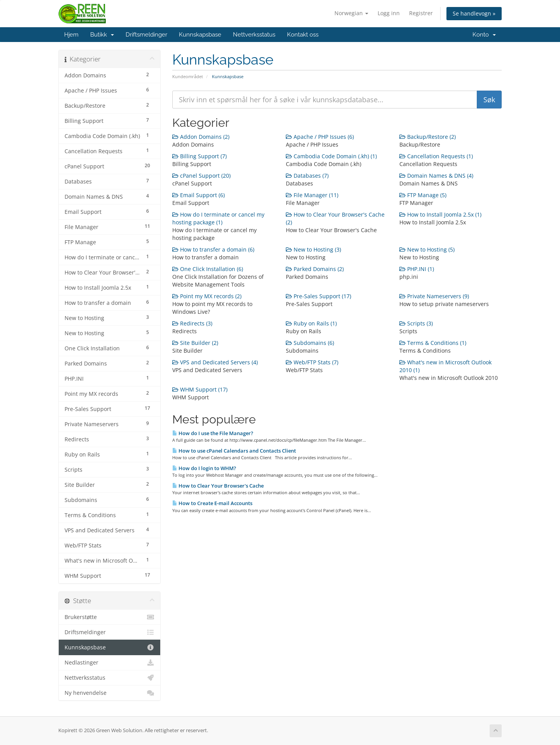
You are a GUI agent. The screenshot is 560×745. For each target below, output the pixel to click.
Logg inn (389, 13)
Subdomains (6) (310, 343)
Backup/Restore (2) (428, 137)
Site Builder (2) (195, 343)
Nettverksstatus (254, 35)
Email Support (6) (199, 195)
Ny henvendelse (109, 693)
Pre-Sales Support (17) (318, 296)
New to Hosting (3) (313, 249)
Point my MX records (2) (207, 296)
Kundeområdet (188, 76)
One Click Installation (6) (208, 269)
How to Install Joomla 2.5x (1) (440, 214)
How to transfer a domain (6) (213, 249)
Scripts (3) (416, 323)
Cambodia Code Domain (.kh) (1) (331, 156)
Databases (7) (307, 176)
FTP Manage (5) (423, 195)
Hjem (71, 35)
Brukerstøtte (109, 617)
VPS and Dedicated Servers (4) (215, 362)
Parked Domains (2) (315, 269)
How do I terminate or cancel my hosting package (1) (218, 218)
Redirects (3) (192, 323)
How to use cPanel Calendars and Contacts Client (234, 451)
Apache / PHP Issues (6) (320, 137)
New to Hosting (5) (427, 249)
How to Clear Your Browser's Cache (218, 486)
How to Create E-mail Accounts (212, 503)
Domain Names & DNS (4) (436, 176)
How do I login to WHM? (204, 468)
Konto (484, 35)
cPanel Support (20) (201, 176)
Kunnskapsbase (200, 35)
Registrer (421, 13)
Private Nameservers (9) (434, 296)
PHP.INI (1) (417, 269)
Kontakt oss (303, 35)
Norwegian (351, 13)
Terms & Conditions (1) (433, 343)
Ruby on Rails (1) (311, 323)
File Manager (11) (312, 195)
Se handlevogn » (474, 13)
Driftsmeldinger (146, 35)
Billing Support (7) (199, 156)
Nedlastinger (109, 663)
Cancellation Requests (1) (436, 156)
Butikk (102, 35)
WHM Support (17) (200, 389)
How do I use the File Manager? (213, 433)
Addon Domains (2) (201, 137)
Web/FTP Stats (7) (312, 362)
